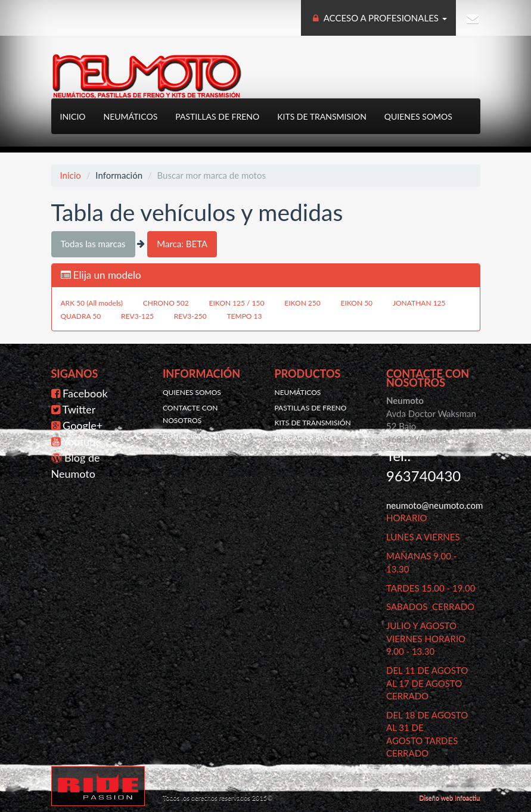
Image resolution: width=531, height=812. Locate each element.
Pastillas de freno (217, 116)
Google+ (83, 425)
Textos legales (192, 451)
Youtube (82, 441)
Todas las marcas (93, 244)
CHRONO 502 (166, 303)
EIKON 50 (357, 303)
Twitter (79, 409)
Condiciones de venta (205, 436)
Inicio (73, 116)
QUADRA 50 (81, 316)
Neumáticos (131, 116)
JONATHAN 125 (419, 303)
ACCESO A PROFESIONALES (378, 18)
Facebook (85, 393)
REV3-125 (137, 316)
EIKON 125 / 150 (237, 303)
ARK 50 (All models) (92, 303)
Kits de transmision (322, 116)
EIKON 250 (302, 303)
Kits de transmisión (313, 423)
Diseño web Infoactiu (449, 797)
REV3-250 (190, 316)
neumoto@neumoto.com (434, 505)
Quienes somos (418, 116)
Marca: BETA (182, 244)
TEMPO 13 (245, 316)
